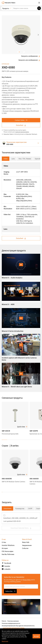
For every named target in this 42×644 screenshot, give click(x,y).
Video (6, 159)
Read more (5, 641)
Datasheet (21, 125)
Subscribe (10, 591)
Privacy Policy (27, 580)
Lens (13, 159)
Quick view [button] (22, 427)
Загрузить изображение (31, 56)
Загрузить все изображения (29, 60)
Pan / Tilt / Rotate (25, 159)
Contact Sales (21, 120)
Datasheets (7, 508)
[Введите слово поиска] (25, 8)
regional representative (22, 132)
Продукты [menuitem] (6, 8)
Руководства (20, 508)
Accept (36, 636)
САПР (30, 508)
